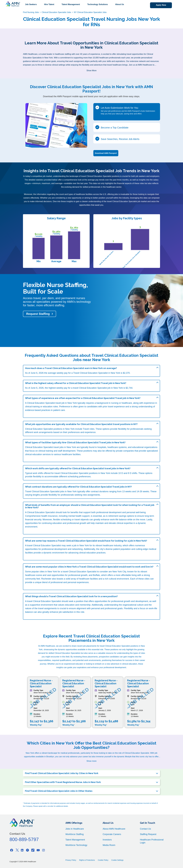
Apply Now (161, 5)
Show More (92, 71)
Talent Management (71, 4)
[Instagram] (43, 850)
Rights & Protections (87, 860)
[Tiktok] (33, 850)
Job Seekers (31, 4)
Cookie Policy (103, 860)
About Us (120, 4)
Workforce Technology (76, 845)
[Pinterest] (28, 850)
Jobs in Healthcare (75, 829)
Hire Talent (49, 4)
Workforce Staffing (75, 834)
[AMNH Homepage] (13, 4)
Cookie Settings (117, 860)
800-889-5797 (24, 839)
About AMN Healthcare (114, 829)
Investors (107, 840)
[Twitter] (17, 850)
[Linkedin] (22, 850)
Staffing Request (148, 834)
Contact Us (145, 829)
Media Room (109, 845)
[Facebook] (12, 850)
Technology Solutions (98, 4)
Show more (92, 761)
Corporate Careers (112, 834)
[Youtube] (38, 850)
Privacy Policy (71, 860)
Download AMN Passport (106, 153)
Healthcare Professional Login (152, 841)
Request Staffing (38, 314)
